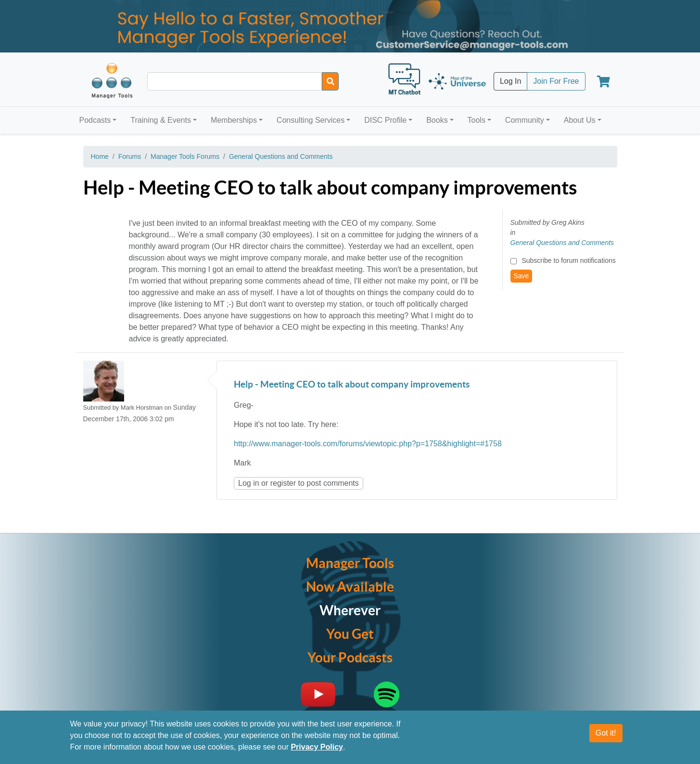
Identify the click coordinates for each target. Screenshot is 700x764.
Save (522, 276)
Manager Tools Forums (185, 156)
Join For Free (556, 81)
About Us (580, 120)
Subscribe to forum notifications (568, 260)
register (283, 483)
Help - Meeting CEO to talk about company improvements (352, 385)
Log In (510, 81)
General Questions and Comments (281, 156)
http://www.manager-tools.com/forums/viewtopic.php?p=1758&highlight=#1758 (368, 444)
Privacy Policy (317, 747)
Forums (130, 156)
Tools (477, 120)
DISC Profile (385, 120)
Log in (249, 483)
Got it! (606, 733)
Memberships (234, 120)
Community (525, 120)
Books (437, 120)
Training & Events (161, 120)
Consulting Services (311, 120)
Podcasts (95, 120)
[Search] (330, 81)
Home (100, 156)
